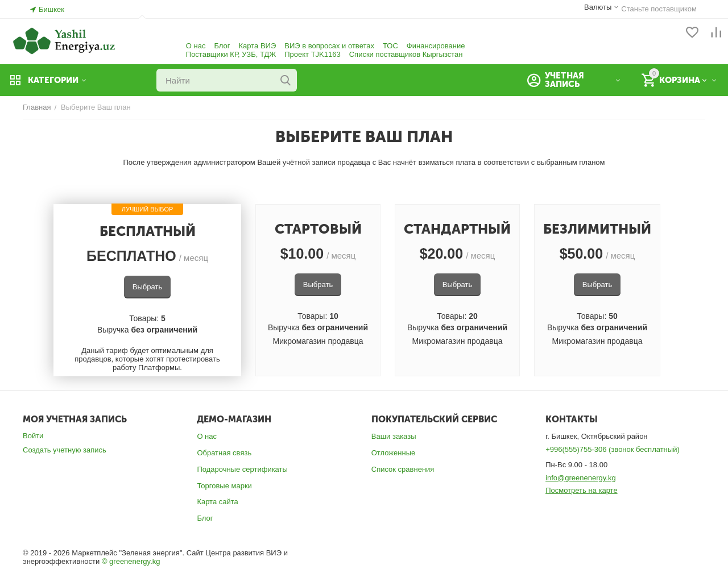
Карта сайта (217, 502)
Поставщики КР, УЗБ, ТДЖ (231, 54)
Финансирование (436, 46)
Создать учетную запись (65, 450)
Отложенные (393, 453)
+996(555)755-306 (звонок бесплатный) (613, 449)
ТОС (390, 46)
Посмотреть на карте (581, 490)
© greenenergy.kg (131, 561)
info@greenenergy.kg (581, 478)
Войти (33, 436)
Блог (222, 46)
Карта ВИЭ (258, 46)
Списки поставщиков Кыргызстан (406, 54)
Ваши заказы (394, 436)
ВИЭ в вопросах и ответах (329, 46)
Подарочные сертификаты (242, 469)
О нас (196, 46)
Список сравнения (403, 469)
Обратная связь (224, 453)
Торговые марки (224, 486)
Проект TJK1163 (312, 54)
